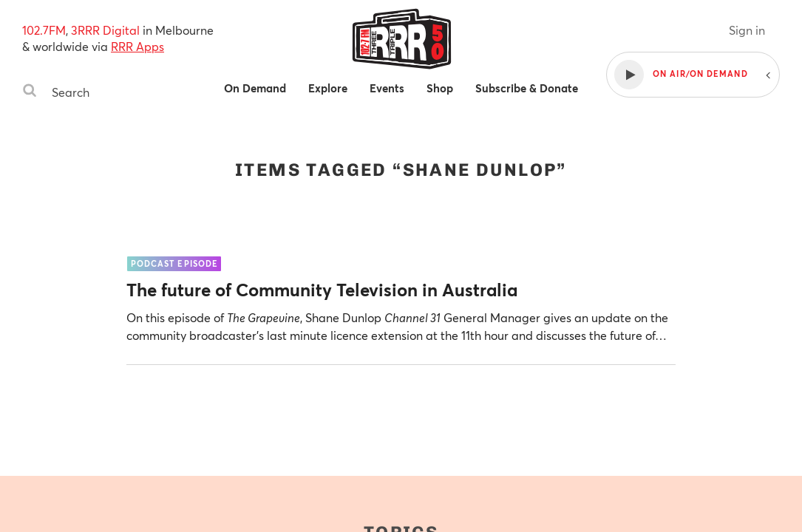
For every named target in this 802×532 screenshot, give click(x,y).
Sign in (747, 30)
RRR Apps (137, 46)
